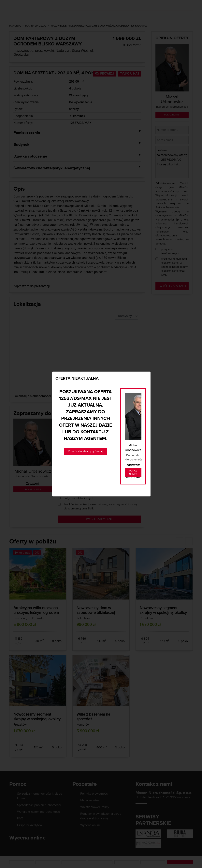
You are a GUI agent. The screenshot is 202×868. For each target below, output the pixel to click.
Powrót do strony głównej (86, 451)
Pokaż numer (133, 472)
